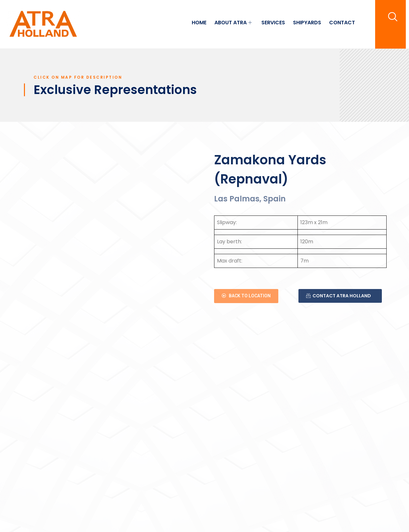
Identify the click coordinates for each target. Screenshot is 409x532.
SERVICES (273, 23)
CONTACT (342, 23)
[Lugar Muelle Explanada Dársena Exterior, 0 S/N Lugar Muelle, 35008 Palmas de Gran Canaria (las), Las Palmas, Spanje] (109, 234)
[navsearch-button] (393, 17)
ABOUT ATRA (234, 23)
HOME (199, 23)
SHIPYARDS (307, 23)
